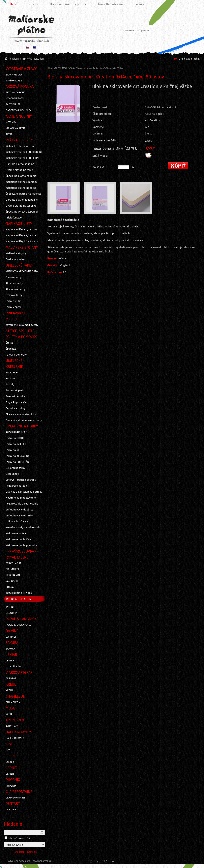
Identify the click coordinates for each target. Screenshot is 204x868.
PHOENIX (11, 786)
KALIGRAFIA (13, 373)
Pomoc (140, 4)
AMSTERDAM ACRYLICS (19, 593)
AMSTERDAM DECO (17, 432)
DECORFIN (12, 613)
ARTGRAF (11, 679)
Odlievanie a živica (17, 522)
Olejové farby (14, 277)
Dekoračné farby (15, 468)
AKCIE (9, 134)
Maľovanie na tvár (16, 534)
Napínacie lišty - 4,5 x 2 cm (22, 230)
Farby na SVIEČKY (16, 444)
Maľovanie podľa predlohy (21, 545)
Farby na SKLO (14, 450)
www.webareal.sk (42, 861)
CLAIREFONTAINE (16, 798)
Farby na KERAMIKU (17, 456)
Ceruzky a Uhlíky (16, 408)
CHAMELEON (13, 702)
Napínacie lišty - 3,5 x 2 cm (22, 236)
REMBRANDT (13, 575)
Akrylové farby (14, 283)
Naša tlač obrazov (111, 4)
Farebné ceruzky (15, 396)
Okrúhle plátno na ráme (20, 164)
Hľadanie (13, 824)
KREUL (10, 690)
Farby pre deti (14, 301)
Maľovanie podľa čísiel (19, 539)
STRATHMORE (14, 563)
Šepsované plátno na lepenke (23, 194)
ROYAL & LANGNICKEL (18, 625)
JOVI (8, 750)
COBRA (10, 587)
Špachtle (11, 349)
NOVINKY (11, 122)
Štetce (9, 343)
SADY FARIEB (13, 104)
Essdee (10, 762)
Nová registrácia (35, 59)
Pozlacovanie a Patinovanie (22, 504)
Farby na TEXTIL (15, 438)
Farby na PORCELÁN (17, 462)
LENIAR (10, 661)
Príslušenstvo (14, 218)
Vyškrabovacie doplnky (19, 510)
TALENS (10, 607)
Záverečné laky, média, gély (22, 325)
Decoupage (12, 474)
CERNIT (10, 774)
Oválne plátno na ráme (19, 170)
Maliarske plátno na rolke (21, 188)
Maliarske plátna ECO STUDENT (24, 152)
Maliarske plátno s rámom (21, 182)
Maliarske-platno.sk (26, 852)
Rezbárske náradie (17, 486)
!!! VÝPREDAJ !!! (14, 81)
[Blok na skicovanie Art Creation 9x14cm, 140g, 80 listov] (68, 114)
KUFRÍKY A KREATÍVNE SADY (22, 271)
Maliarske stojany (16, 253)
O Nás (34, 4)
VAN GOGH (12, 581)
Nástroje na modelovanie (21, 498)
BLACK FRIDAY (14, 75)
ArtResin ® (12, 726)
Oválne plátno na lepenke (21, 206)
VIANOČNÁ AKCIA (16, 128)
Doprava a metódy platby (68, 4)
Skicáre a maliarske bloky (21, 414)
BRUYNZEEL (13, 569)
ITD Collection (14, 667)
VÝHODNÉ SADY (15, 99)
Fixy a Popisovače (16, 402)
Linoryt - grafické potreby (21, 480)
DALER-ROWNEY (15, 738)
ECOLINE (11, 379)
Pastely (10, 385)
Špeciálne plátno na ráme (21, 176)
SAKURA (10, 649)
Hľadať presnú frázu (21, 839)
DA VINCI (11, 637)
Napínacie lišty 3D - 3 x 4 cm (23, 242)
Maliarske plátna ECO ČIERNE (23, 158)
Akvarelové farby (16, 289)
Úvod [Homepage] (14, 4)
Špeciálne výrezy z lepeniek (22, 212)
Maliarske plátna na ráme (21, 146)
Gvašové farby (14, 295)
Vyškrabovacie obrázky (19, 516)
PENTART (11, 810)
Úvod (51, 68)
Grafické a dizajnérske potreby (24, 420)
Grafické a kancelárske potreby (24, 492)
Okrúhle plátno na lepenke (22, 200)
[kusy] (123, 167)
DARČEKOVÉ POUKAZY (19, 110)
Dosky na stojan (15, 259)
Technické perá (15, 391)
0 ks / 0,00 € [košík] (189, 59)
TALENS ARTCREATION (18, 599)
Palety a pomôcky (16, 355)
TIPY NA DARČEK (15, 93)
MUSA (9, 714)
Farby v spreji (14, 307)
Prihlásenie (15, 59)
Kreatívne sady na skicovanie (23, 528)
